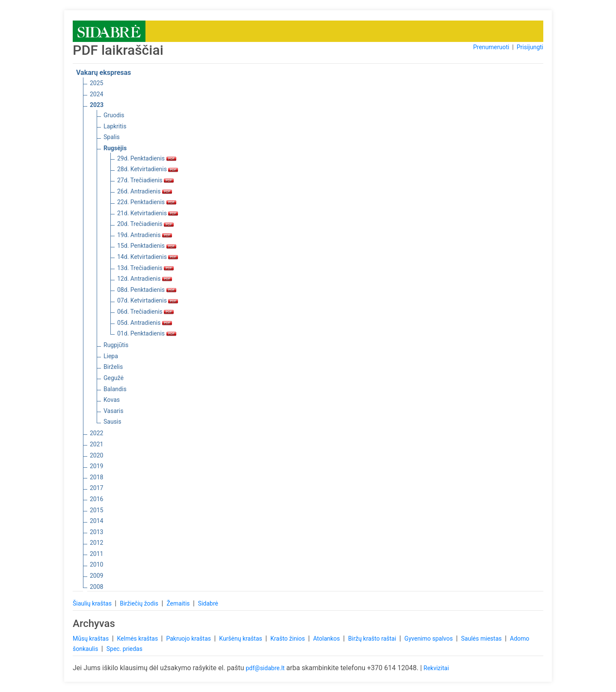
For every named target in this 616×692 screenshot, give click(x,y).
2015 (96, 510)
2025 (96, 83)
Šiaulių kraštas (93, 603)
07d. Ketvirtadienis (148, 300)
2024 (96, 94)
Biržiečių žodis (140, 603)
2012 (96, 543)
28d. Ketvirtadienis (148, 169)
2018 (96, 477)
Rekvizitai (436, 668)
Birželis (113, 367)
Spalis (112, 137)
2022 (96, 433)
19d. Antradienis (145, 235)
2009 (96, 576)
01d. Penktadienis (147, 333)
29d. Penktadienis (147, 158)
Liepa (111, 356)
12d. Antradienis (145, 279)
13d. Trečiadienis (145, 268)
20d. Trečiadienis (145, 224)
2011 (96, 554)
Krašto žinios (288, 639)
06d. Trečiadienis (145, 312)
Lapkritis (115, 126)
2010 (96, 564)
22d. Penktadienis (147, 202)
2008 (96, 587)
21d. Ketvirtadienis (148, 213)
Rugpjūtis (116, 345)
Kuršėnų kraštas (241, 639)
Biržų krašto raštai (373, 639)
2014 (96, 521)
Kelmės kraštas (138, 639)
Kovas (112, 400)
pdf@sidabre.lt (265, 668)
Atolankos (327, 639)
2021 (96, 444)
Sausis (113, 422)
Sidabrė (208, 603)
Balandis (115, 389)
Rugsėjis (115, 148)
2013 (96, 532)
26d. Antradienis (145, 191)
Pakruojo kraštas (189, 639)
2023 (97, 105)
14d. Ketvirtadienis (148, 257)
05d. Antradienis (145, 323)
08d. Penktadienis (147, 290)
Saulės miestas (482, 639)
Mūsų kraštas (92, 639)
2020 (96, 455)
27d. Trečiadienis (145, 180)
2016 (96, 499)
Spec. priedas (124, 649)
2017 (96, 488)
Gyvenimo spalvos (429, 639)
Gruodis (114, 115)
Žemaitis (179, 603)
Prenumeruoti (491, 47)
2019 (96, 466)
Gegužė (114, 378)
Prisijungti (530, 47)
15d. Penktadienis (147, 246)
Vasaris (113, 411)
